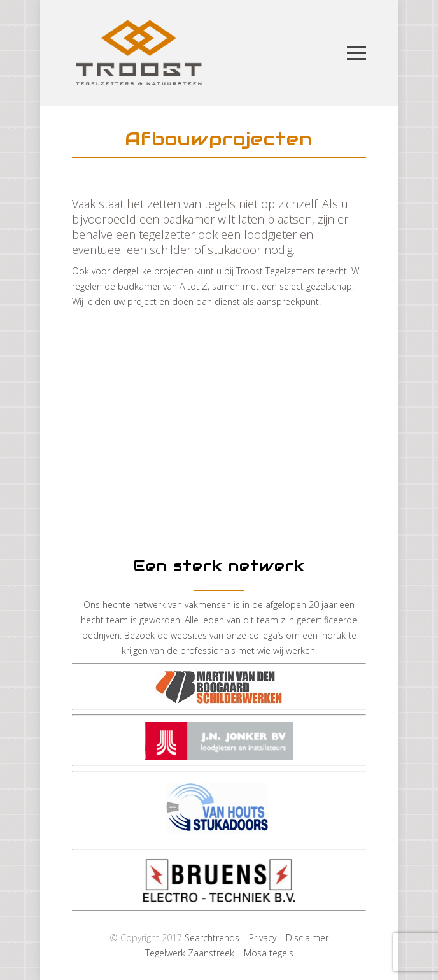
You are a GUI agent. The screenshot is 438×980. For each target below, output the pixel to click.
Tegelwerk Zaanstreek (190, 953)
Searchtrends (212, 938)
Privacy (263, 938)
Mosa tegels (269, 953)
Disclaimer (307, 938)
